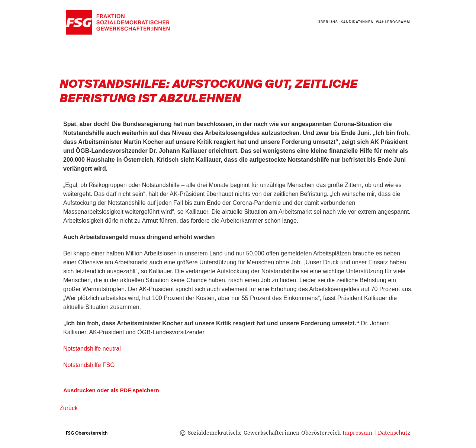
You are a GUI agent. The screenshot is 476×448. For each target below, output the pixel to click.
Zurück (69, 408)
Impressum (357, 433)
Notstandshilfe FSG (89, 365)
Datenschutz (394, 433)
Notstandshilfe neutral (92, 349)
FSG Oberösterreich (87, 433)
